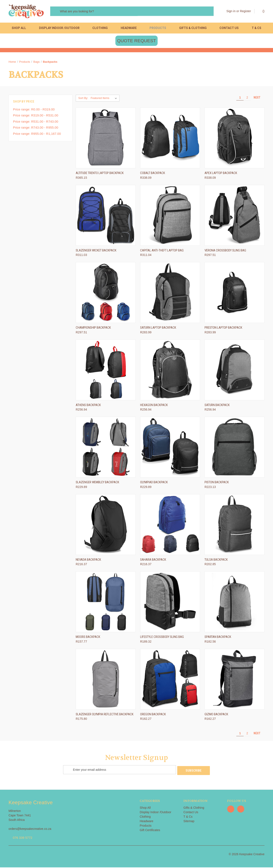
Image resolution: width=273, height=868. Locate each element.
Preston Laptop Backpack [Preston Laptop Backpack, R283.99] (223, 329)
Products (158, 28)
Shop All (19, 28)
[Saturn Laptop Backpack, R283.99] (170, 294)
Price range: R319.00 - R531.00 (36, 117)
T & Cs (256, 28)
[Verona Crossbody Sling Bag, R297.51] (235, 217)
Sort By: (83, 99)
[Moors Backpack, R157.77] (106, 603)
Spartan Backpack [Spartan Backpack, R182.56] (218, 638)
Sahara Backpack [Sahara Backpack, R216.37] (153, 561)
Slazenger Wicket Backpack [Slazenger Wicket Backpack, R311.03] (96, 252)
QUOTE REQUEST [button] (136, 42)
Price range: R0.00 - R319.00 (34, 111)
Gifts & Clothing (193, 28)
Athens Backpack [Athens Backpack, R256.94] (88, 406)
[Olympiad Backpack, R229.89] (170, 449)
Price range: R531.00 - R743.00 (36, 123)
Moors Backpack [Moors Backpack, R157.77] (88, 638)
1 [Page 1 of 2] (240, 99)
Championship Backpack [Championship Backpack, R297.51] (93, 329)
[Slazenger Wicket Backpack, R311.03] (106, 217)
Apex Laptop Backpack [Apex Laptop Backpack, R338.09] (221, 174)
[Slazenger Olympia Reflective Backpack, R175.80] (106, 680)
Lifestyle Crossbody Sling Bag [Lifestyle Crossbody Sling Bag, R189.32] (162, 638)
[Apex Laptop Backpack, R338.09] (235, 139)
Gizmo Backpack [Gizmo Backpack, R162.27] (216, 716)
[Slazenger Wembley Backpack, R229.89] (106, 449)
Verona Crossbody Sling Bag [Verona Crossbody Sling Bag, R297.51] (225, 252)
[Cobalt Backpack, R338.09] (170, 139)
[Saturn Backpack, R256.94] (235, 371)
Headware (129, 28)
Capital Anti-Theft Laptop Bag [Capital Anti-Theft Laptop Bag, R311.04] (162, 252)
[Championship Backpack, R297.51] (106, 294)
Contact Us (229, 28)
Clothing (100, 28)
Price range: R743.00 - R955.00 (36, 129)
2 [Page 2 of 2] (247, 99)
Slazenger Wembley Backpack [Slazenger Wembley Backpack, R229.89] (97, 484)
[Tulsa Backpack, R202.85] (235, 526)
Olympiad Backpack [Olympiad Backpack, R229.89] (154, 484)
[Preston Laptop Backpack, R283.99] (235, 294)
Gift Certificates (150, 831)
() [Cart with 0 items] (261, 11)
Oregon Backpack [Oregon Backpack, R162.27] (153, 716)
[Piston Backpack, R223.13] (235, 449)
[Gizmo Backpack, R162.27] (235, 680)
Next (259, 99)
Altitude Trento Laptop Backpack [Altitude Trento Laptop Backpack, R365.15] (100, 174)
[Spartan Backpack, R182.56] (235, 603)
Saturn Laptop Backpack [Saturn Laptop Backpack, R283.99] (158, 329)
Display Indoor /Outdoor (59, 28)
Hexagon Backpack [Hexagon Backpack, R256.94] (154, 406)
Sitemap (189, 822)
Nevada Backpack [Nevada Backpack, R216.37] (88, 561)
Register (245, 11)
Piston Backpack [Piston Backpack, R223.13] (217, 484)
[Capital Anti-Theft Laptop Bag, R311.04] (170, 217)
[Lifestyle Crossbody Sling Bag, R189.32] (170, 603)
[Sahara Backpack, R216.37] (170, 526)
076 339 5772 (23, 838)
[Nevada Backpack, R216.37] (106, 526)
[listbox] (105, 100)
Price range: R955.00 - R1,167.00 (37, 135)
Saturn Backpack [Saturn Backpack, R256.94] (217, 406)
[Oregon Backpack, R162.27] (170, 680)
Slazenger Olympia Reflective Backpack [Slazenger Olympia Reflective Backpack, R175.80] (105, 716)
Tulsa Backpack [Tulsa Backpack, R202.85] (216, 561)
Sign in (231, 11)
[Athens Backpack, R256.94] (106, 371)
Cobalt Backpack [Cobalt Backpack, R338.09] (153, 174)
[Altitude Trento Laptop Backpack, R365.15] (106, 139)
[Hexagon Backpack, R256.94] (170, 371)
